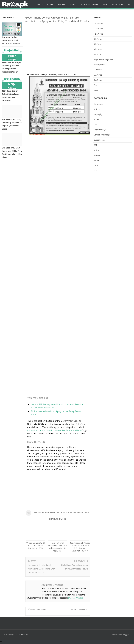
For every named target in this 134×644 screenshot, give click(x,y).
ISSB (96, 145)
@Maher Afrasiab (76, 599)
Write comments (79, 611)
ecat (95, 85)
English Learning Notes (103, 59)
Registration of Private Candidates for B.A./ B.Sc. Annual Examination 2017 (80, 548)
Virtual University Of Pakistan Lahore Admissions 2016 (36, 547)
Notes (96, 150)
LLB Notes (98, 70)
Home (40, 5)
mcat (96, 90)
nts (95, 171)
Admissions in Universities (52, 430)
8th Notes (98, 44)
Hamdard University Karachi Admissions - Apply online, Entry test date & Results (42, 570)
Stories (97, 160)
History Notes (100, 65)
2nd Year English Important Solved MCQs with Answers (11, 40)
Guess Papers (100, 140)
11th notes (98, 29)
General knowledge (102, 135)
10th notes (98, 24)
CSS (95, 125)
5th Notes (98, 39)
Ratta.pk (24, 636)
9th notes (98, 49)
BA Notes (98, 54)
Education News (74, 430)
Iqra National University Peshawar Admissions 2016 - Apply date (58, 548)
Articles (97, 109)
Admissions (33, 430)
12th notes (98, 34)
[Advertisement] (58, 43)
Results (97, 155)
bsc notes (98, 80)
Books (96, 119)
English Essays (100, 130)
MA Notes (98, 75)
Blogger (126, 636)
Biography (98, 114)
